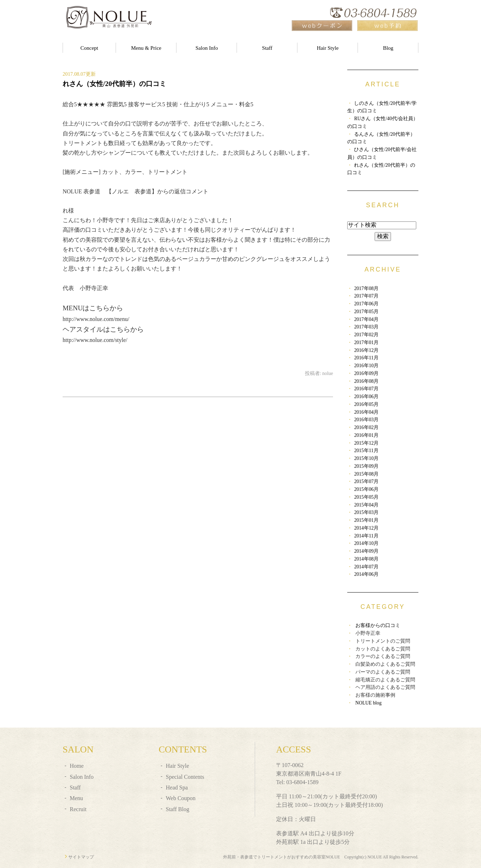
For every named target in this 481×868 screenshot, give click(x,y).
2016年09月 (366, 373)
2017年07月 (366, 296)
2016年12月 (366, 350)
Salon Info (207, 48)
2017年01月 (366, 342)
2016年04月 (366, 412)
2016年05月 (366, 404)
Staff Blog (178, 809)
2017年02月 (366, 335)
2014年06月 (366, 574)
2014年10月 (366, 543)
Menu (76, 798)
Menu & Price (146, 48)
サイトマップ (81, 857)
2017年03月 (366, 327)
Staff (267, 48)
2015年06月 (366, 489)
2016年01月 (366, 435)
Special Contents (185, 777)
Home (77, 766)
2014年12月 (366, 528)
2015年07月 (366, 481)
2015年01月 (366, 520)
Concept (89, 48)
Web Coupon (181, 798)
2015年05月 (366, 497)
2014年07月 (366, 567)
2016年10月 (366, 366)
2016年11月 (366, 358)
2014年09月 (366, 551)
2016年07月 (366, 389)
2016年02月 (366, 427)
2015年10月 (366, 458)
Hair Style (327, 48)
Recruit (78, 809)
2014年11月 (366, 536)
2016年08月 (366, 381)
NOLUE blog (369, 703)
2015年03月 (366, 512)
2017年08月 (366, 288)
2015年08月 (366, 474)
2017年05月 (366, 312)
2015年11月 (366, 451)
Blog (388, 48)
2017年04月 (366, 319)
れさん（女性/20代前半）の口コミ (114, 84)
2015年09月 (366, 466)
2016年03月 (366, 420)
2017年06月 (366, 304)
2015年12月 (366, 443)
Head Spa (177, 787)
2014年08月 (366, 559)
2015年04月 (366, 505)
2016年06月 (366, 397)
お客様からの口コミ (378, 625)
